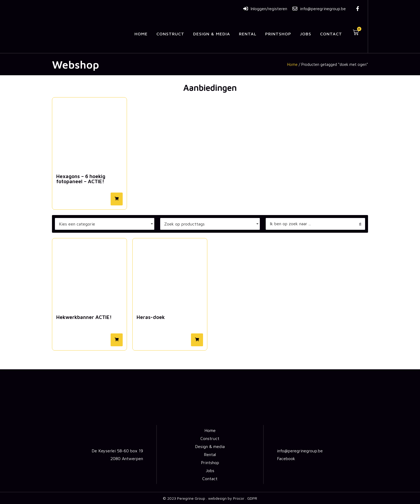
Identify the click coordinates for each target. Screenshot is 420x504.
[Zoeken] (310, 224)
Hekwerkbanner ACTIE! (84, 317)
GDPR (252, 498)
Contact (331, 34)
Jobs (306, 34)
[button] (117, 199)
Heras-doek (151, 317)
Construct (170, 34)
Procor (239, 498)
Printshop (278, 34)
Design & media (212, 34)
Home (141, 34)
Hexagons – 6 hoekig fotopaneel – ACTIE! (81, 179)
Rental (248, 34)
